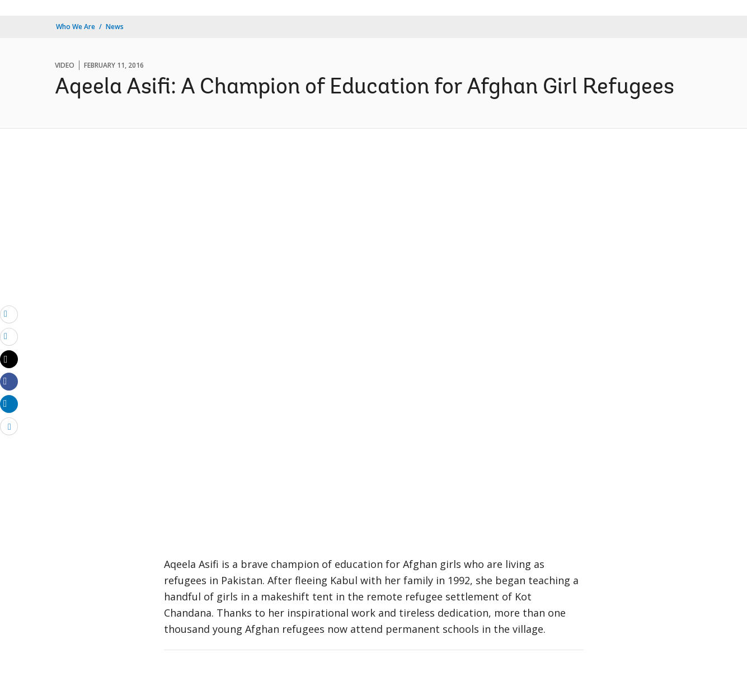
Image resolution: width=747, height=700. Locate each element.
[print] (9, 336)
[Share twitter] (9, 359)
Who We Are (76, 27)
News (115, 27)
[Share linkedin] (9, 403)
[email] (9, 314)
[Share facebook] (9, 381)
